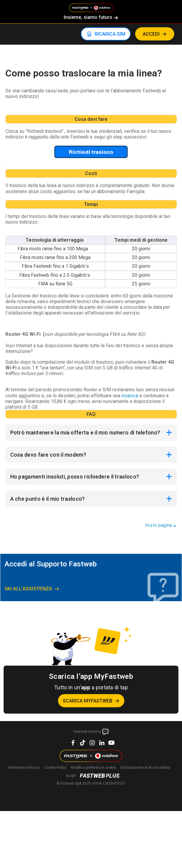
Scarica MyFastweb (88, 701)
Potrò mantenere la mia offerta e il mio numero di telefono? (85, 433)
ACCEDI (151, 34)
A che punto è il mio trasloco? (48, 499)
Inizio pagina (161, 525)
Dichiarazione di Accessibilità (145, 768)
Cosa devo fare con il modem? (48, 455)
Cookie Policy (55, 768)
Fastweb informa (91, 732)
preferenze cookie (93, 768)
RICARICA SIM (110, 34)
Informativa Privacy (24, 768)
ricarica (130, 396)
